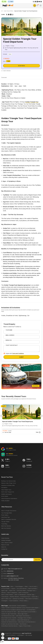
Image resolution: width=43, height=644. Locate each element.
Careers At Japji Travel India (9, 614)
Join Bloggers (21, 635)
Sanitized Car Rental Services (9, 622)
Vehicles (4, 593)
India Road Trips (6, 517)
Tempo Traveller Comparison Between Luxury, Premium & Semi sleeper (20, 608)
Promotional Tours (25, 597)
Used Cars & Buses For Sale (9, 612)
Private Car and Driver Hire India (10, 624)
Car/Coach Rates (21, 591)
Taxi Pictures (23, 624)
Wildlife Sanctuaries (7, 494)
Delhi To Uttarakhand (20, 595)
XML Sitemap (29, 635)
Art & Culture (5, 496)
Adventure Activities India (8, 485)
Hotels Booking (5, 538)
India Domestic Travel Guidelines (17, 606)
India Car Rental (32, 589)
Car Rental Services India (8, 616)
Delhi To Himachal (23, 593)
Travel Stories (5, 597)
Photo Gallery (5, 515)
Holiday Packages (6, 540)
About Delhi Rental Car (23, 620)
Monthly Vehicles (14, 597)
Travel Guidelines (14, 601)
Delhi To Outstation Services (9, 519)
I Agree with (15, 353)
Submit (21, 357)
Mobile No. (9, 340)
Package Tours (31, 591)
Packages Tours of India (24, 618)
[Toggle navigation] (41, 5)
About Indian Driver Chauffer (9, 618)
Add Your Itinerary (6, 528)
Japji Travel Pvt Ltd (26, 633)
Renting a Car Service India (8, 481)
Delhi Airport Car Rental (31, 599)
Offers (12, 586)
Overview (4, 77)
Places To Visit (5, 545)
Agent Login (4, 591)
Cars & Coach (33, 586)
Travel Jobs (35, 597)
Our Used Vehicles (22, 589)
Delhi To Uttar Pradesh (7, 595)
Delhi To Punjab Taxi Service (9, 511)
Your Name (9, 330)
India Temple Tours (6, 490)
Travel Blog (4, 524)
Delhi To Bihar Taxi (6, 599)
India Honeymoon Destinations (9, 498)
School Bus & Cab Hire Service (9, 626)
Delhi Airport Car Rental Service (27, 622)
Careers (13, 589)
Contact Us (4, 549)
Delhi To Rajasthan (12, 593)
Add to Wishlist (6, 71)
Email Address (10, 335)
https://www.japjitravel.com (15, 569)
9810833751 (10, 573)
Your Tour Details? (12, 345)
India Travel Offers (9, 11)
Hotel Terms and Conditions (9, 620)
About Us (4, 547)
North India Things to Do (8, 492)
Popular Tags (31, 595)
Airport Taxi (12, 591)
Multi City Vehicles (6, 526)
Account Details (5, 589)
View (38, 432)
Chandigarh (4, 601)
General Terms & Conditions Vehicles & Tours (13, 610)
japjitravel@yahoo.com (12, 576)
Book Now (21, 66)
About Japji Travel (22, 614)
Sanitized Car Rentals (18, 599)
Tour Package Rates (7, 513)
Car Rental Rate (31, 610)
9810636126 (10, 571)
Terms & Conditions (11, 635)
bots (21, 321)
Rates (26, 586)
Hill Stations (4, 487)
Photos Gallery (23, 601)
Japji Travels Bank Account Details (26, 612)
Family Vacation (5, 501)
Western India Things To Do (9, 483)
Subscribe (38, 560)
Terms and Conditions (18, 353)
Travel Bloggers (19, 586)
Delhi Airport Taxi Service (23, 616)
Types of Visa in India (25, 626)
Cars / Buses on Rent (7, 543)
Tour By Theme (5, 522)
